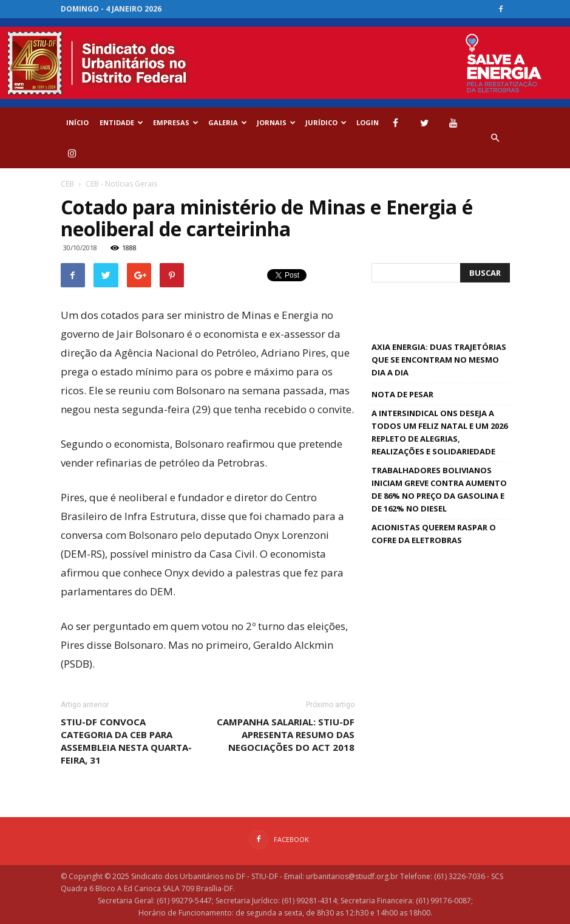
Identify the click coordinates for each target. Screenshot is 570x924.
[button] (495, 138)
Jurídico (326, 122)
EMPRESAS (176, 122)
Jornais (276, 122)
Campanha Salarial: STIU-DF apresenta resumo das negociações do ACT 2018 (286, 734)
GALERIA (228, 122)
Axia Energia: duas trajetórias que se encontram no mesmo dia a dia (439, 360)
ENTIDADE (121, 122)
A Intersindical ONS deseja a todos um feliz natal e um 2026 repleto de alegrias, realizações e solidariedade (439, 432)
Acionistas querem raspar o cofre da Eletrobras (434, 534)
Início (77, 122)
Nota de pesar (402, 394)
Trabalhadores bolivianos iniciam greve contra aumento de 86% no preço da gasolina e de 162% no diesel (439, 489)
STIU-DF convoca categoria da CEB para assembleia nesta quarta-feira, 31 (126, 741)
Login (368, 122)
